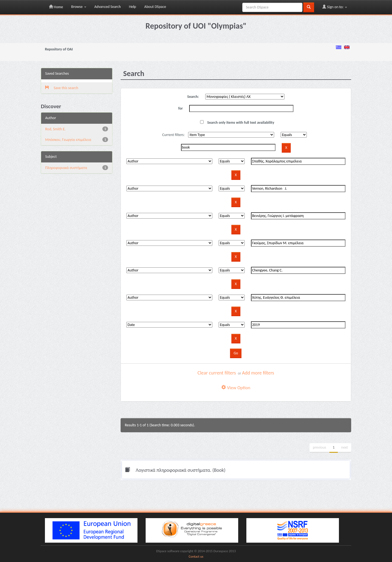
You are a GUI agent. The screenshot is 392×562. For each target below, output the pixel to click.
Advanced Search (108, 7)
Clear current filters (217, 373)
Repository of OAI (59, 49)
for (181, 108)
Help (133, 7)
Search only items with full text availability (237, 123)
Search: (193, 97)
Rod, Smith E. (55, 129)
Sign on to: (335, 7)
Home (56, 7)
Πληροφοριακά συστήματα (66, 168)
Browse (79, 7)
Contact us (196, 556)
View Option (236, 388)
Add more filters (258, 373)
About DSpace (155, 7)
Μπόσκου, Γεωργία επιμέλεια (68, 140)
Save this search (62, 88)
